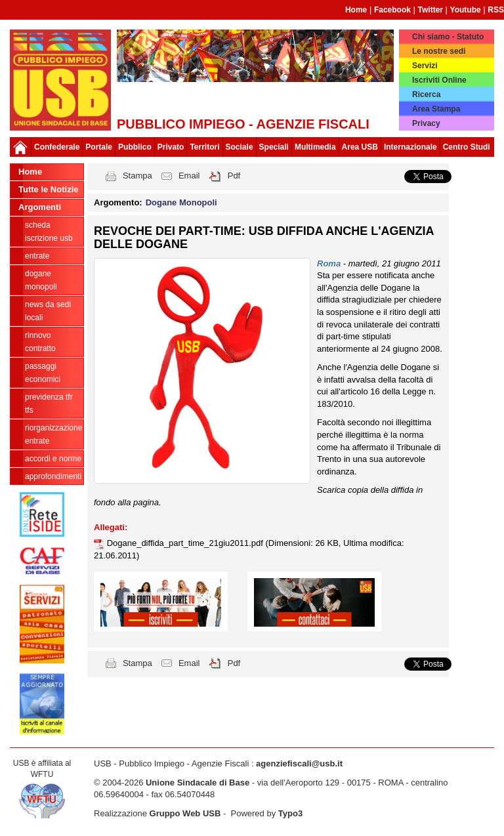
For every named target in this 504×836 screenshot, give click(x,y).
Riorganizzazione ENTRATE (53, 434)
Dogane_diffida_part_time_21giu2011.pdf (186, 543)
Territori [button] (204, 147)
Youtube (466, 10)
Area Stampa (436, 109)
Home (356, 10)
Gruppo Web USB (185, 813)
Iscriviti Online (439, 80)
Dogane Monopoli (41, 280)
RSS (496, 10)
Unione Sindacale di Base (198, 783)
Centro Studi (467, 147)
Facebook (392, 10)
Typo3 (290, 813)
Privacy (426, 123)
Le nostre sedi (439, 51)
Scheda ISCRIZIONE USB (49, 232)
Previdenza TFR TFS (49, 404)
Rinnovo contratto (40, 342)
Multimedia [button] (315, 147)
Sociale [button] (240, 147)
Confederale (57, 147)
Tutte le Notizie (48, 189)
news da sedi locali (48, 311)
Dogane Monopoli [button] (181, 202)
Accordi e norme (53, 459)
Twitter (430, 10)
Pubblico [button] (135, 147)
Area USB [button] (360, 147)
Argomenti (40, 207)
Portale (99, 147)
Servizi (425, 66)
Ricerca (426, 94)
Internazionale (410, 147)
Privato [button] (171, 147)
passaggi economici (43, 373)
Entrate (37, 256)
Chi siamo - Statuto (448, 37)
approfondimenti (53, 476)
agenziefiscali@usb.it (299, 763)
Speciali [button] (274, 147)
